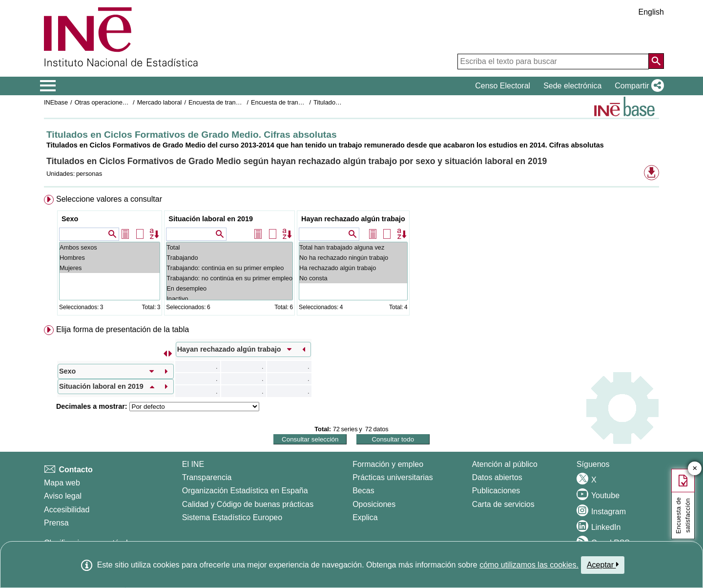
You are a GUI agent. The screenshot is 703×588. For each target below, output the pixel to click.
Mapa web (62, 483)
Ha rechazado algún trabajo (353, 268)
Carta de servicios (503, 504)
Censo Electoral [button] (503, 86)
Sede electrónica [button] (572, 86)
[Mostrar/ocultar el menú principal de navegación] (48, 86)
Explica (365, 517)
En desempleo (229, 288)
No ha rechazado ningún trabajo (353, 258)
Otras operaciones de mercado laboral (128, 102)
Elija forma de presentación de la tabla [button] (123, 329)
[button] (637, 86)
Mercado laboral (160, 102)
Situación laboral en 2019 (211, 219)
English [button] (651, 12)
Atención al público (505, 464)
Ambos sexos (110, 247)
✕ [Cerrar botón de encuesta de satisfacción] (695, 469)
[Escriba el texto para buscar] (553, 62)
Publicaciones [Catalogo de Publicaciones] (496, 491)
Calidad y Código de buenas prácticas (248, 504)
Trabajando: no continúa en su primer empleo (229, 278)
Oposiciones (374, 504)
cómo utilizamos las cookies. (529, 565)
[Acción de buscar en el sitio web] (656, 61)
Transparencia (207, 477)
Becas (363, 491)
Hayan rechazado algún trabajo (353, 219)
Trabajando (229, 258)
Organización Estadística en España (245, 491)
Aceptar (603, 565)
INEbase (56, 102)
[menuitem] (351, 257)
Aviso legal (63, 496)
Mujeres (110, 268)
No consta (353, 278)
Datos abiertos (497, 477)
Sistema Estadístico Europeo (232, 517)
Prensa (56, 523)
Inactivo (229, 299)
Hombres (110, 258)
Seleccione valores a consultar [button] (109, 199)
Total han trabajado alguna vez (353, 247)
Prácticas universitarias (393, 477)
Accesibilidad (67, 510)
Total (229, 247)
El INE (193, 464)
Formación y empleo (388, 464)
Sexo (70, 219)
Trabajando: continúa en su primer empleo (229, 268)
